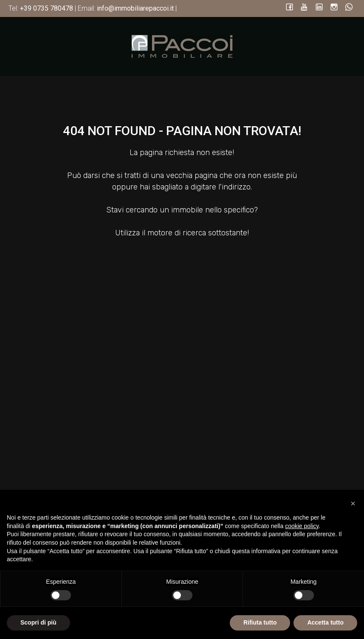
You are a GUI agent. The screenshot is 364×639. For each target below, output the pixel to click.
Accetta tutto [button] (325, 622)
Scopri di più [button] (38, 622)
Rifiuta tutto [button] (260, 622)
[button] (353, 503)
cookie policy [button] (302, 526)
